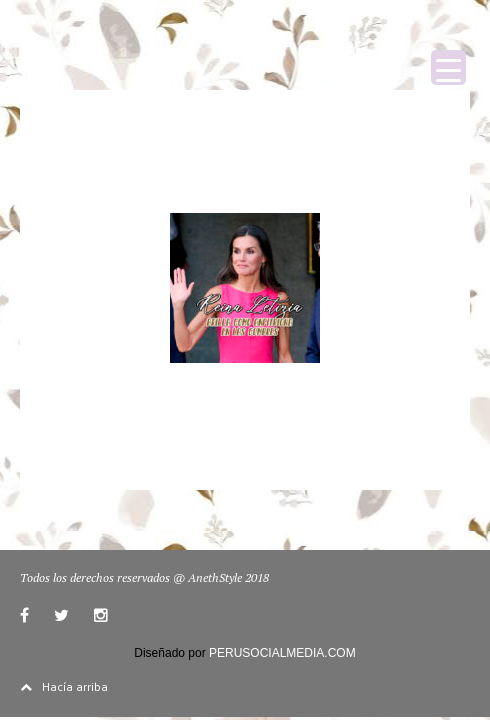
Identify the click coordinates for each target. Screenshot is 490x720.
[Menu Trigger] (448, 67)
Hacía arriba (64, 686)
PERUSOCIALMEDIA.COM (282, 653)
